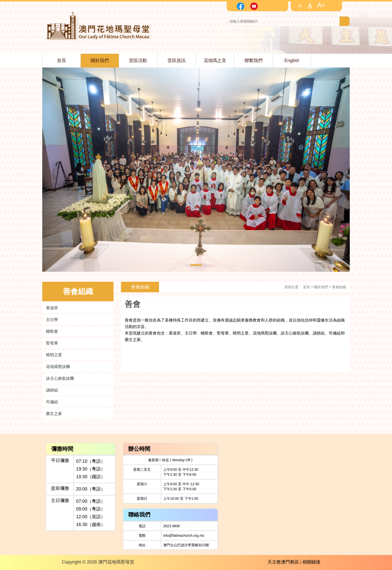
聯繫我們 (253, 60)
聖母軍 (52, 343)
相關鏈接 (311, 562)
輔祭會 (52, 331)
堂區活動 (138, 60)
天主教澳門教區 (283, 562)
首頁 (61, 60)
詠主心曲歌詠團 (60, 378)
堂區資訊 (176, 60)
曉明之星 (54, 355)
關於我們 (100, 60)
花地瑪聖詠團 (58, 367)
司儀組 (52, 402)
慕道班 (52, 308)
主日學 (52, 320)
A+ (321, 5)
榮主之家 (54, 414)
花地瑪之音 (215, 60)
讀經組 (52, 390)
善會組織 (339, 287)
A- (300, 6)
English (292, 60)
